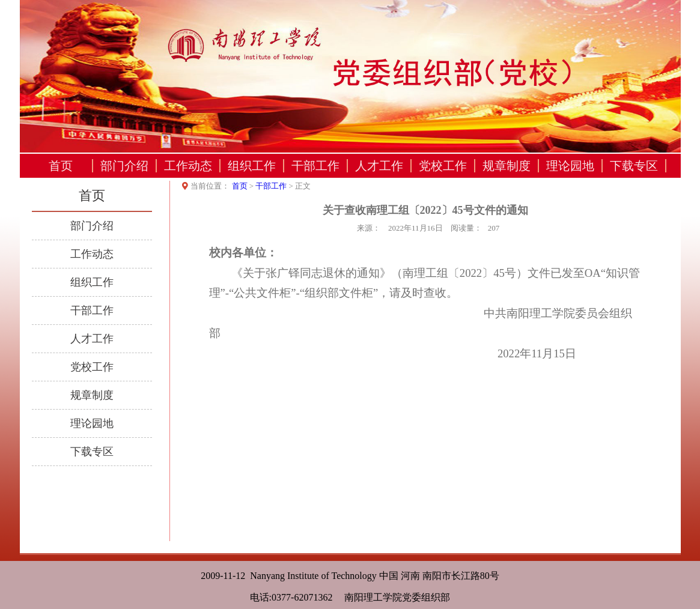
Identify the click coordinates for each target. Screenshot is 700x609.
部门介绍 (124, 166)
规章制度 (507, 166)
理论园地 (570, 166)
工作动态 (188, 166)
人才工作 (379, 166)
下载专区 (634, 166)
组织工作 (252, 166)
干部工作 (315, 166)
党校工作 (443, 166)
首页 (61, 166)
